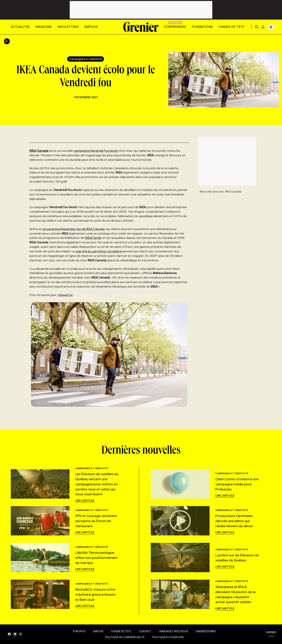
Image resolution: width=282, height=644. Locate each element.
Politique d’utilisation (168, 637)
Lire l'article (85, 501)
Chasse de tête (231, 27)
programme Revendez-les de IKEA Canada (74, 229)
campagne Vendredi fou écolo (96, 151)
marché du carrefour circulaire (99, 251)
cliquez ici (65, 295)
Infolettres (68, 27)
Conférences (175, 27)
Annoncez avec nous (174, 631)
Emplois (91, 27)
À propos (79, 631)
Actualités (20, 27)
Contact (145, 631)
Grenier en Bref (206, 631)
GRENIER (271, 632)
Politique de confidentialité (125, 637)
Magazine (44, 27)
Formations (202, 27)
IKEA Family (93, 238)
